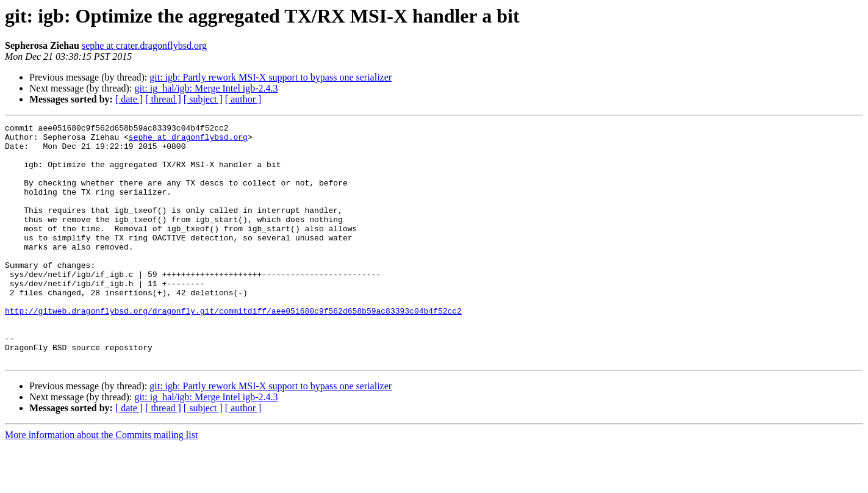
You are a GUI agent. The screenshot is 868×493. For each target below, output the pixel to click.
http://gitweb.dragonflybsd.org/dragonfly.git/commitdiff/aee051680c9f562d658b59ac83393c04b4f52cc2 (233, 349)
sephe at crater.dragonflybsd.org (144, 45)
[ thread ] (163, 99)
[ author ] (243, 99)
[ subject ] (203, 99)
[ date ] (129, 99)
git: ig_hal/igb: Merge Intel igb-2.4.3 (206, 88)
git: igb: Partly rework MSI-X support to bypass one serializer (271, 77)
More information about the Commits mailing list (101, 482)
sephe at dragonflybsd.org (188, 140)
